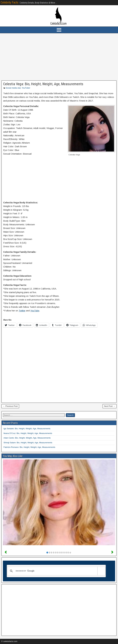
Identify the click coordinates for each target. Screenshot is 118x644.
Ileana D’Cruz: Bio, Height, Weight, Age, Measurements (28, 433)
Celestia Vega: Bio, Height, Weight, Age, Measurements (43, 84)
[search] (56, 571)
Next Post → (110, 406)
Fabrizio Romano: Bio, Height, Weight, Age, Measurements (29, 447)
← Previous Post (10, 406)
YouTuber (26, 88)
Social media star (13, 88)
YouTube (35, 311)
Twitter (22, 311)
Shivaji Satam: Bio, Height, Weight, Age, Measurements (28, 443)
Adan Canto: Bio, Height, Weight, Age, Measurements (27, 438)
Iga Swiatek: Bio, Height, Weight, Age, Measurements (27, 429)
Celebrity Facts (10, 2)
